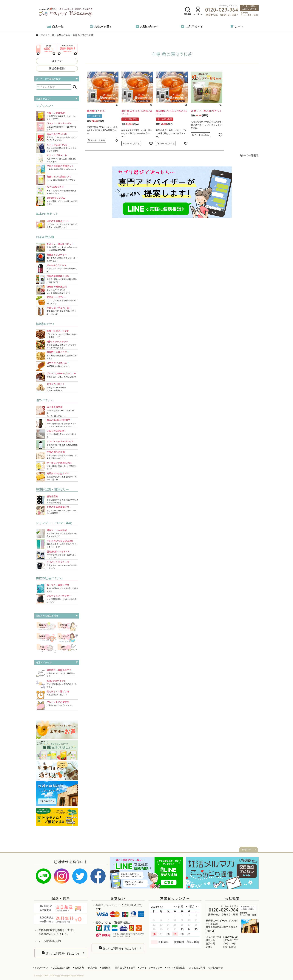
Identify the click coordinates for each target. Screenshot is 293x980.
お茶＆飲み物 (63, 35)
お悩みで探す (101, 27)
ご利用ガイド (192, 27)
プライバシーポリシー (151, 968)
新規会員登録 (57, 68)
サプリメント (45, 106)
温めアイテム (45, 400)
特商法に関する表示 (125, 968)
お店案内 (79, 968)
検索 (75, 87)
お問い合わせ (147, 27)
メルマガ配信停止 (176, 968)
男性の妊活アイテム (49, 578)
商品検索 (187, 11)
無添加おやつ (45, 324)
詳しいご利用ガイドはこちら (61, 953)
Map (210, 931)
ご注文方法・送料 (61, 968)
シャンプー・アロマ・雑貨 (54, 523)
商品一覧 (56, 27)
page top (247, 849)
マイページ (198, 11)
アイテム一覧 (47, 35)
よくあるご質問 (197, 968)
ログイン (57, 61)
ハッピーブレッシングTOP (37, 35)
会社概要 (106, 968)
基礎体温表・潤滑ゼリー (52, 489)
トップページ (41, 968)
